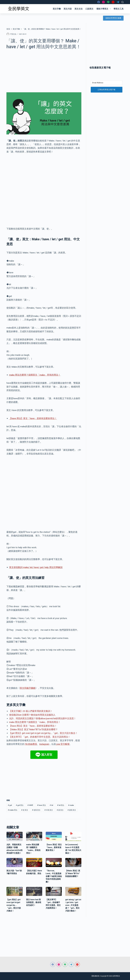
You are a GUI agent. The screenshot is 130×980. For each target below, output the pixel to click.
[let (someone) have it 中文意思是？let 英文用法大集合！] (73, 836)
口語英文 (89, 9)
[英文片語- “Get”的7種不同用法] (14, 862)
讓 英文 (60, 810)
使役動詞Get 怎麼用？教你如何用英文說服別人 (32, 715)
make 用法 (13, 810)
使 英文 (25, 810)
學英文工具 (119, 9)
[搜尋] (122, 2)
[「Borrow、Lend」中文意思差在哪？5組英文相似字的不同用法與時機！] (54, 862)
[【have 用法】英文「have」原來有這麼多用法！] (54, 836)
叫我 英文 (49, 810)
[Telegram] (118, 2)
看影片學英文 (104, 9)
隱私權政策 (95, 976)
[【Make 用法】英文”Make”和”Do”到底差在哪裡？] (73, 862)
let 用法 (61, 805)
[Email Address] (106, 83)
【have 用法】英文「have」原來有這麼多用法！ (33, 418)
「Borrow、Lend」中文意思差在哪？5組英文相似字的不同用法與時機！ (54, 876)
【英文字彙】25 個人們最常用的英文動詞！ (31, 711)
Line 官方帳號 (63, 744)
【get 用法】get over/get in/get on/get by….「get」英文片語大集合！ (43, 733)
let (51, 805)
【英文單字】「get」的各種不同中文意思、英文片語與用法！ (40, 737)
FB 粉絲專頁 (31, 744)
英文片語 (68, 9)
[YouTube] (113, 2)
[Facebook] (99, 2)
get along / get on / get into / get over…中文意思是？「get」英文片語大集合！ (73, 905)
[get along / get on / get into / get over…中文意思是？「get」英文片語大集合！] (73, 891)
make (71, 805)
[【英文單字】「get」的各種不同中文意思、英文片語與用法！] (54, 891)
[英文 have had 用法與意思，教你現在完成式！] (34, 891)
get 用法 (20, 805)
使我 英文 (36, 810)
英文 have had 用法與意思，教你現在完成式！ (34, 902)
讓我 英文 (72, 810)
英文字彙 (57, 9)
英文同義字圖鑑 (28, 688)
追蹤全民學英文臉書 (113, 18)
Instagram (44, 744)
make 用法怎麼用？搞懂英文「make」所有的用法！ (35, 375)
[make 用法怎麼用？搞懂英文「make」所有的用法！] (34, 836)
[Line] (108, 2)
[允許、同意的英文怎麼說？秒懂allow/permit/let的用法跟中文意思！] (14, 836)
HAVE (30, 805)
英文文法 (79, 9)
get (10, 805)
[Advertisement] (44, 69)
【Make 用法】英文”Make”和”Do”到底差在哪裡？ (33, 729)
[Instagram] (103, 2)
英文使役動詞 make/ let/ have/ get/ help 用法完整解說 (36, 567)
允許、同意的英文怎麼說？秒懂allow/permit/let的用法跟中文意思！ (43, 718)
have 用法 (41, 805)
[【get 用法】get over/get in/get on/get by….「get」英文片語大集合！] (14, 891)
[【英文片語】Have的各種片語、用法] (34, 862)
